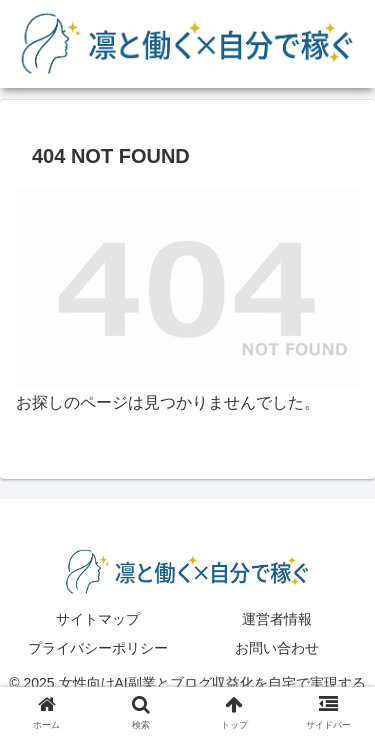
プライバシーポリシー (98, 648)
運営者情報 (277, 619)
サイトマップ (98, 619)
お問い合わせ (277, 648)
